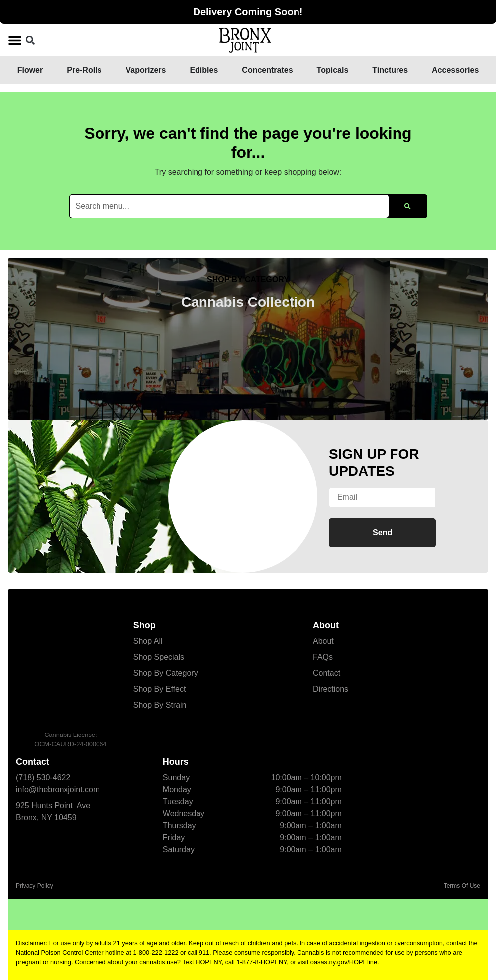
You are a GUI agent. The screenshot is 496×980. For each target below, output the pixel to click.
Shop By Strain (160, 705)
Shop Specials (159, 657)
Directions (331, 689)
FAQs (323, 657)
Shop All (148, 641)
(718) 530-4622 (43, 778)
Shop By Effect (160, 689)
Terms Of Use (462, 886)
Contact (327, 673)
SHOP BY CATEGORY (248, 280)
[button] (15, 40)
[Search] (407, 206)
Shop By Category (166, 673)
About (323, 641)
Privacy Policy (35, 886)
